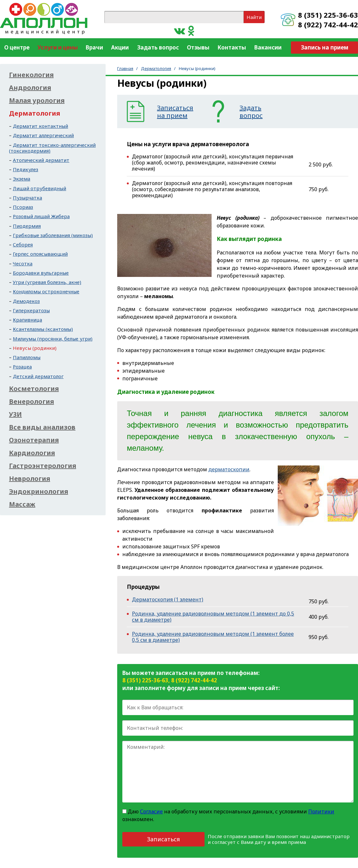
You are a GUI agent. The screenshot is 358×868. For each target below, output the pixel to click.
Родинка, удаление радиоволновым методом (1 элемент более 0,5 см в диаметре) (213, 637)
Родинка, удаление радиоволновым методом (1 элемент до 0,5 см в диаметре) (213, 617)
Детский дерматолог (38, 376)
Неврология (30, 479)
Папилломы (27, 357)
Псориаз (23, 207)
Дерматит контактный (40, 126)
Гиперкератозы (31, 310)
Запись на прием (325, 47)
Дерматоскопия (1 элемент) (168, 599)
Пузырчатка (27, 198)
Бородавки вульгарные (41, 273)
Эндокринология (39, 492)
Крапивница (27, 320)
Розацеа (22, 367)
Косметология (34, 389)
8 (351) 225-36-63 (328, 15)
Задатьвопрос (251, 112)
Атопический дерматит (41, 160)
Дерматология (156, 68)
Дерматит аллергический (43, 135)
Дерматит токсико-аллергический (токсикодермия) (52, 148)
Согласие (151, 811)
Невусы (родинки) (35, 348)
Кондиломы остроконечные (46, 291)
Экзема (22, 179)
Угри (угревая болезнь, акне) (47, 282)
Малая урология (37, 101)
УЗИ (15, 414)
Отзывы (198, 47)
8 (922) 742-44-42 (328, 24)
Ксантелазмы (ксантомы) (43, 329)
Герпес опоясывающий (40, 254)
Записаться (163, 839)
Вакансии (268, 47)
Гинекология (31, 75)
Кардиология (32, 453)
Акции (120, 47)
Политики (321, 811)
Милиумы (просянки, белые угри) (53, 339)
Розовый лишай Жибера (41, 216)
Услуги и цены (58, 47)
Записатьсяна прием (175, 112)
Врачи (94, 47)
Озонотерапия (34, 440)
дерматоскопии (229, 469)
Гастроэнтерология (43, 466)
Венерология (31, 402)
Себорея (23, 244)
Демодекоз (26, 301)
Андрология (30, 88)
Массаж (22, 504)
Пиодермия (27, 226)
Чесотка (23, 263)
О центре (17, 47)
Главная (125, 68)
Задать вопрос (158, 47)
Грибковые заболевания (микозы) (53, 235)
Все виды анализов (42, 427)
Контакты (232, 47)
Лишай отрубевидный (39, 188)
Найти (254, 17)
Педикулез (26, 169)
